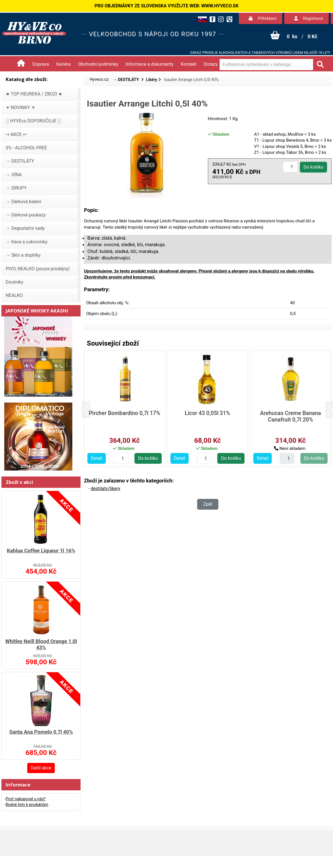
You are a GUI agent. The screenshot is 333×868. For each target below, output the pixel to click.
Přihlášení (263, 18)
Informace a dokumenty (150, 64)
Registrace (309, 18)
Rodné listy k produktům (27, 805)
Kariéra (64, 64)
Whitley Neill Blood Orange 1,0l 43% (41, 644)
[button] (90, 410)
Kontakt (189, 64)
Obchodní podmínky (98, 64)
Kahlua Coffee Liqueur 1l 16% (41, 551)
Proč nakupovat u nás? (26, 799)
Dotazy (211, 64)
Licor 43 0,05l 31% (208, 413)
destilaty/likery (106, 489)
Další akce (41, 768)
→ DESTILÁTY (127, 80)
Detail (97, 458)
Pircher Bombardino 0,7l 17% (125, 413)
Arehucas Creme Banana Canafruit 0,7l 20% (291, 416)
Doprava (41, 64)
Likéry (152, 80)
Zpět (208, 504)
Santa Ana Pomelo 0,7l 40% (41, 732)
